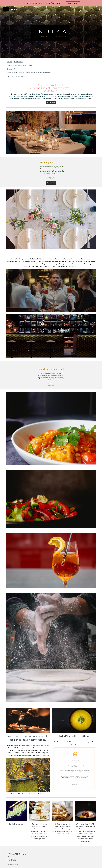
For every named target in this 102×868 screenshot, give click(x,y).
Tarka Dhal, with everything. (16, 76)
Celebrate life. (11, 69)
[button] (100, 9)
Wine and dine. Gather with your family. (19, 65)
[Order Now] (51, 102)
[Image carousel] (28, 776)
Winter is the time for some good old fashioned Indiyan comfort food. (29, 73)
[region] (51, 3)
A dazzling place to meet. (15, 62)
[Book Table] (51, 183)
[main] (51, 91)
